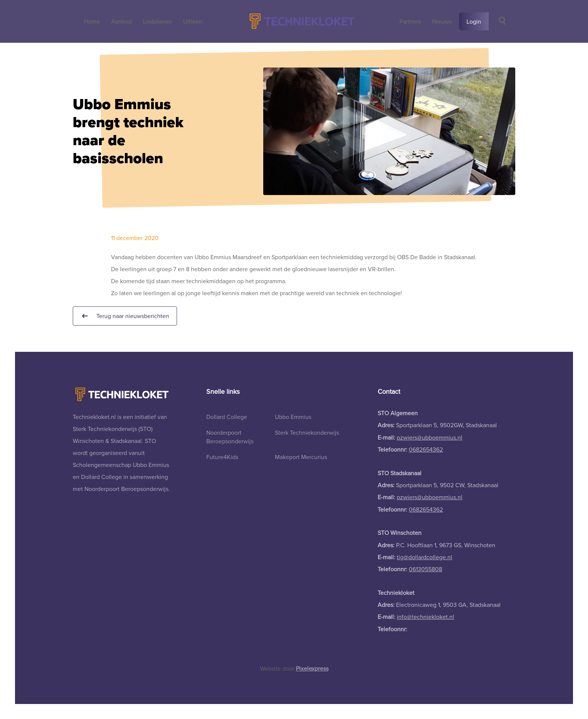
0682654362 (426, 449)
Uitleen (193, 21)
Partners (410, 21)
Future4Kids (222, 457)
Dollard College (227, 417)
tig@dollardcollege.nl (424, 557)
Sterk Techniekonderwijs (307, 432)
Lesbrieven (157, 21)
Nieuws (442, 21)
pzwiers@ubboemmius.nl (430, 437)
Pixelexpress (312, 668)
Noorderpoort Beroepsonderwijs (230, 437)
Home (92, 21)
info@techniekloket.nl (425, 617)
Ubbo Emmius (293, 417)
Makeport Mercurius (301, 457)
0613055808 (425, 569)
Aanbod (121, 21)
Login (474, 21)
